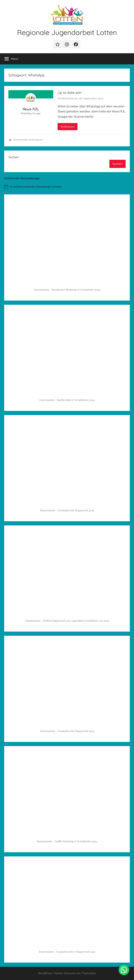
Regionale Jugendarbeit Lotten (67, 32)
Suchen (14, 157)
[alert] (67, 187)
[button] (124, 970)
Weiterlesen (68, 127)
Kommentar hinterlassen (28, 140)
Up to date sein (70, 93)
